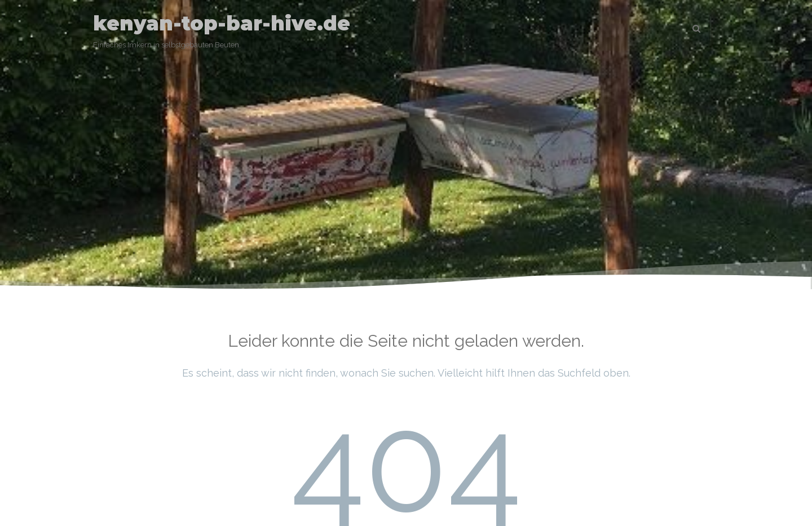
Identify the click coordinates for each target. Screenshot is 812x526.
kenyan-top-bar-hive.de (222, 23)
